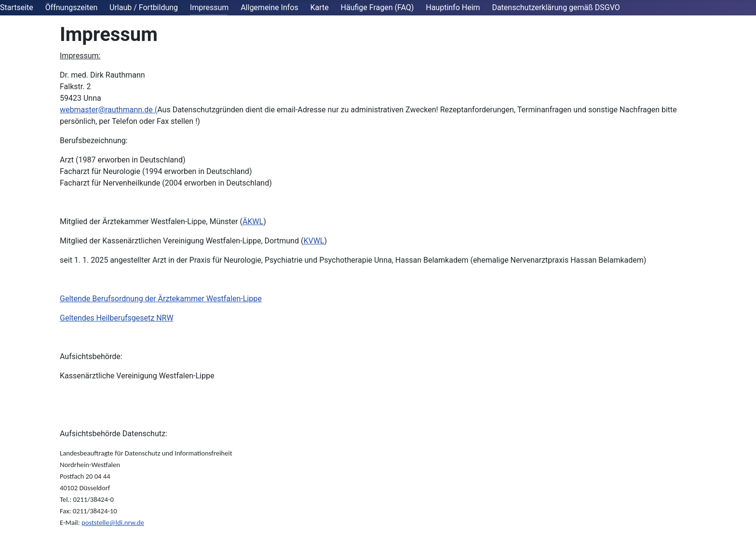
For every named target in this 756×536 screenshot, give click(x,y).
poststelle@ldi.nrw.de (113, 523)
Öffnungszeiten (72, 7)
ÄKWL (253, 221)
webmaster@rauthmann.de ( (108, 110)
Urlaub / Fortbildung (144, 7)
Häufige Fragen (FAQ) (378, 7)
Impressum (209, 7)
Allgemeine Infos (270, 7)
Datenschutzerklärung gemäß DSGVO (556, 7)
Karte (319, 7)
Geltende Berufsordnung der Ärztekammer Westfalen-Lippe (161, 299)
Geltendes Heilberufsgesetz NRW (117, 318)
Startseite (17, 7)
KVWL (314, 241)
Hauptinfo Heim (453, 7)
